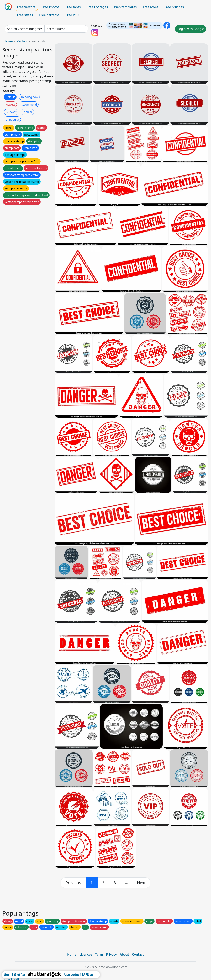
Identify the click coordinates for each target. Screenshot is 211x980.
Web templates (125, 7)
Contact (138, 954)
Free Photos (50, 7)
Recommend (29, 104)
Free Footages (97, 7)
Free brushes (174, 7)
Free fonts (73, 7)
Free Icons (150, 7)
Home (8, 41)
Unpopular (12, 119)
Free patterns (49, 15)
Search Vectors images (23, 29)
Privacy (111, 954)
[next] (141, 883)
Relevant (11, 112)
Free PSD (72, 15)
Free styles (25, 15)
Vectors (22, 41)
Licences (86, 954)
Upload (98, 26)
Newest (10, 104)
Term (99, 954)
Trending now (29, 97)
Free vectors (26, 7)
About (124, 954)
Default (10, 97)
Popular (27, 112)
